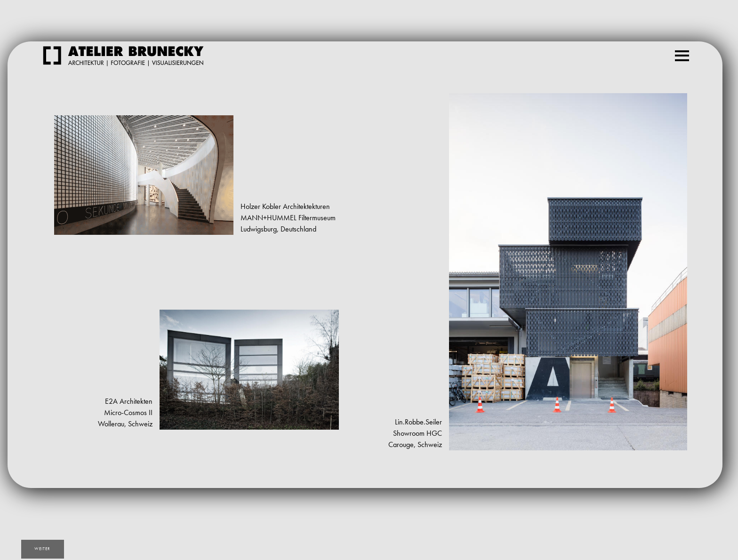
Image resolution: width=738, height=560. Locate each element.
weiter (44, 549)
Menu (684, 51)
